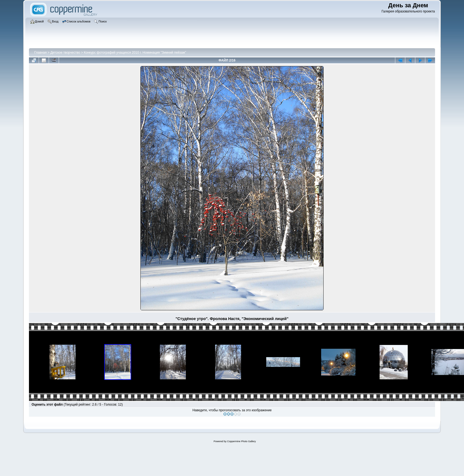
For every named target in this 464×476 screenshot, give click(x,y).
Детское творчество (65, 53)
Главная (41, 53)
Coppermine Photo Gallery (241, 441)
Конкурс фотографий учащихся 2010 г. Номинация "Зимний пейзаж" (135, 53)
